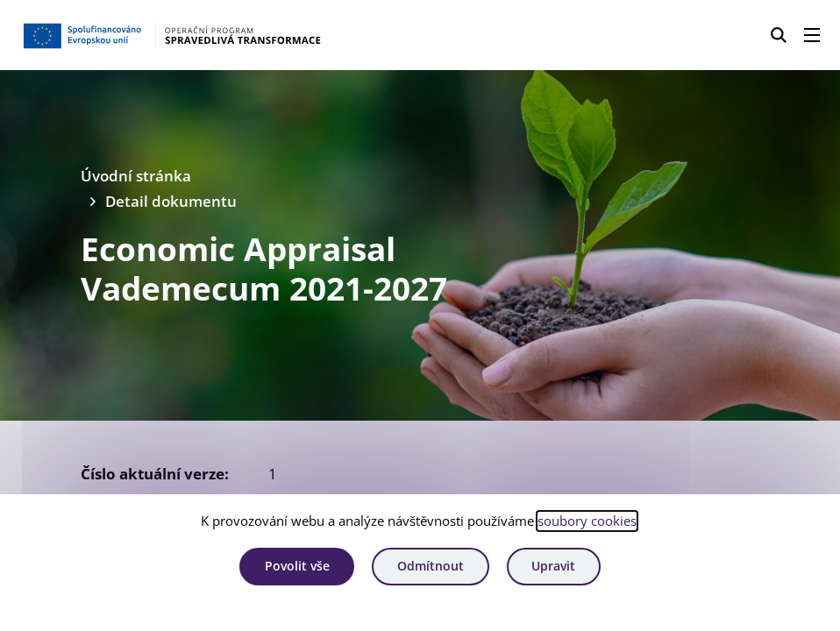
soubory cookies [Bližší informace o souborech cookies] (587, 521)
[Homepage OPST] (208, 35)
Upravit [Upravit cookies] (553, 566)
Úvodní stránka (136, 176)
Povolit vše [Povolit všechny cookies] (297, 566)
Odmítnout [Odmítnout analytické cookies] (431, 566)
